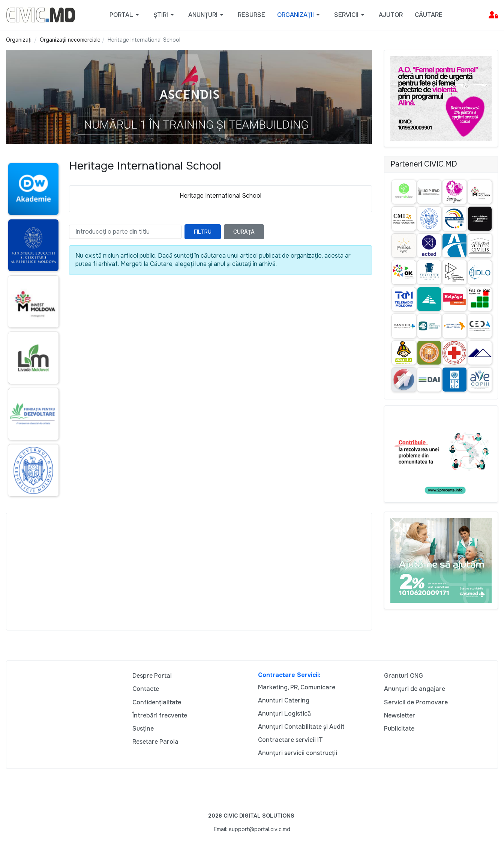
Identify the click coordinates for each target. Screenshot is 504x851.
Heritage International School (220, 196)
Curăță (244, 232)
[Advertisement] (189, 572)
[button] (125, 15)
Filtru (203, 232)
